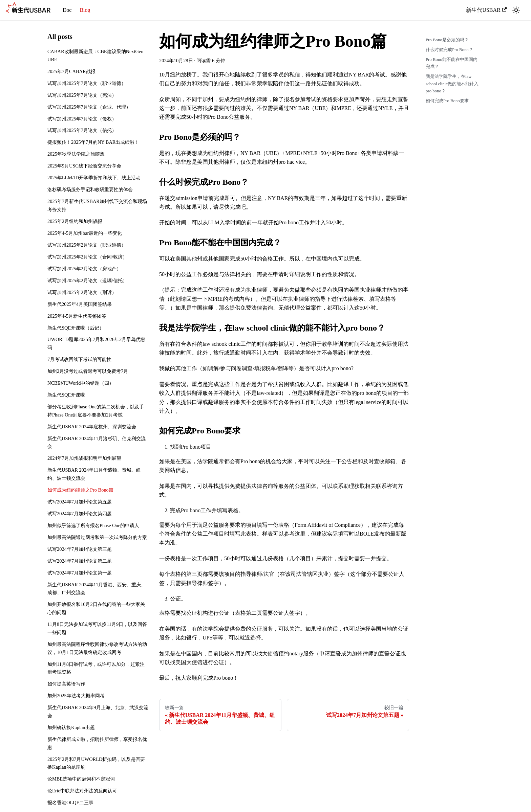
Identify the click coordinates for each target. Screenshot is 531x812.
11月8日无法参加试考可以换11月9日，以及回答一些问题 (97, 628)
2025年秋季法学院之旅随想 (76, 154)
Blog (85, 10)
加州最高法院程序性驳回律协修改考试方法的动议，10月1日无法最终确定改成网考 (97, 648)
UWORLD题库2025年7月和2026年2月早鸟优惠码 (96, 343)
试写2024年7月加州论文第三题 (80, 549)
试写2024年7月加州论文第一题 (80, 573)
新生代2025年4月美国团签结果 (80, 304)
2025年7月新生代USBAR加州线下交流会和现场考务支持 (97, 205)
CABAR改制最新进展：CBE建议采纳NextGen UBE (95, 55)
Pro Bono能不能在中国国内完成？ (452, 63)
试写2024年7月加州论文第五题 (80, 502)
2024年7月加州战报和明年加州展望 (84, 458)
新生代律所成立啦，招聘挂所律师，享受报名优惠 (97, 743)
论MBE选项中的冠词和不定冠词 (81, 779)
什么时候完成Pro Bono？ (449, 50)
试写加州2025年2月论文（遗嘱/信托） (87, 280)
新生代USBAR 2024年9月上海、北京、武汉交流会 (98, 712)
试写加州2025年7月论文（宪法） (82, 95)
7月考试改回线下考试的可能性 (79, 359)
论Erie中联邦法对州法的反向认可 (82, 791)
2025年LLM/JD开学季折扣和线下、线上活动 (94, 178)
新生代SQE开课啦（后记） (76, 328)
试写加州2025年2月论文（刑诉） (82, 292)
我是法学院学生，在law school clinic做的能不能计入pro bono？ (452, 84)
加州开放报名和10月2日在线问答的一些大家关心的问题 (96, 608)
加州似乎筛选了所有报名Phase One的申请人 (93, 525)
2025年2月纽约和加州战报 (75, 221)
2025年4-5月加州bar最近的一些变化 (85, 233)
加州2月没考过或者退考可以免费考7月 (88, 371)
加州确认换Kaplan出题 (71, 727)
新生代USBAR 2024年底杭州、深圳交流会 (92, 427)
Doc (67, 10)
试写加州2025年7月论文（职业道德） (87, 83)
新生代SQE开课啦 (66, 395)
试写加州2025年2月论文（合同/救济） (87, 257)
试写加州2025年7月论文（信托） (82, 130)
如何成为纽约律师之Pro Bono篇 (80, 490)
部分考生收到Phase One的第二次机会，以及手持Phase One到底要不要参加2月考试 (96, 411)
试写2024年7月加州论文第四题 (80, 514)
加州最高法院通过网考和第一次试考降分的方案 (97, 537)
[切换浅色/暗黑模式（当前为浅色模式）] (516, 10)
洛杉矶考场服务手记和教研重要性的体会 (90, 189)
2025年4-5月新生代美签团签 (77, 316)
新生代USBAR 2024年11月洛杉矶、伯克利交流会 (97, 443)
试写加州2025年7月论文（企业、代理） (89, 107)
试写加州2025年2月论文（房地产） (84, 269)
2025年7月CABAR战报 (71, 71)
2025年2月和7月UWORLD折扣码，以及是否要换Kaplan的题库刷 (96, 763)
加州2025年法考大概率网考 (76, 696)
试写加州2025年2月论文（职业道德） (87, 245)
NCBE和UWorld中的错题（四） (81, 383)
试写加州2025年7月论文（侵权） (82, 119)
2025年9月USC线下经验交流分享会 (84, 166)
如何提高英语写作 (66, 684)
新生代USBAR (486, 10)
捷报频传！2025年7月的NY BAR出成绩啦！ (93, 142)
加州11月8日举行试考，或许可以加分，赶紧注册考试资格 (96, 668)
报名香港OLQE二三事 (70, 803)
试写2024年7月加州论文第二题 (80, 561)
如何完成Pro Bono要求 (447, 101)
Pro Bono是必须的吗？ (447, 40)
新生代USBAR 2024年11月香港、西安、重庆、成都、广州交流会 (97, 589)
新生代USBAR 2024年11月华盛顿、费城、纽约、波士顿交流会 (94, 474)
